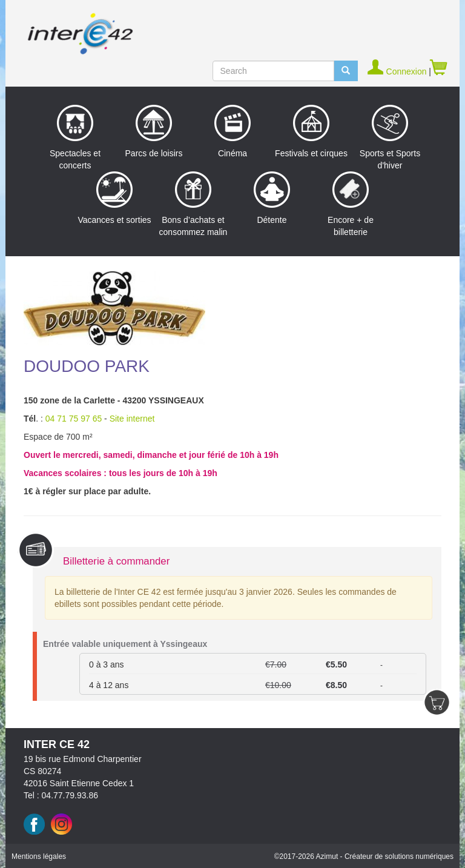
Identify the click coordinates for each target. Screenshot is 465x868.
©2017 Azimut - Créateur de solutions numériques (364, 856)
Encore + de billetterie (351, 204)
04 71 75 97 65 (74, 419)
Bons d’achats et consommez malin (193, 204)
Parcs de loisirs (154, 131)
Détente (272, 198)
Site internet (132, 419)
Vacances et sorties (114, 198)
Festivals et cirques (311, 131)
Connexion (398, 71)
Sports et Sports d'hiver (390, 137)
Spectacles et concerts (75, 137)
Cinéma (232, 131)
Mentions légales (39, 856)
